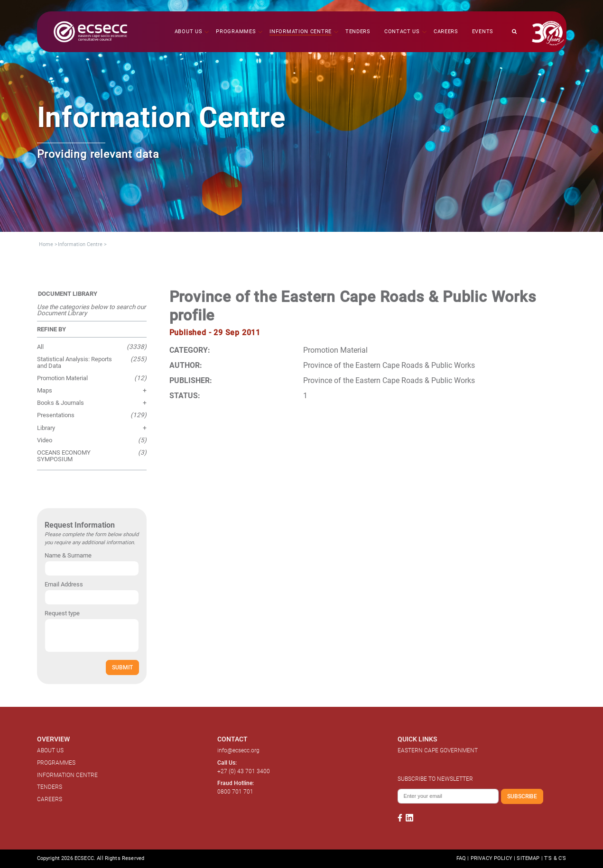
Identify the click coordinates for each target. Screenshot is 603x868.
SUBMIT (122, 667)
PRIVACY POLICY (492, 858)
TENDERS (50, 787)
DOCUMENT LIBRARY (68, 294)
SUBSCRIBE (522, 796)
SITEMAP (528, 858)
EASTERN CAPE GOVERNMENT (438, 750)
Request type (62, 613)
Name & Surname (68, 555)
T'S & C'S (555, 858)
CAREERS (50, 799)
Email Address (64, 584)
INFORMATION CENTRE (67, 775)
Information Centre (80, 244)
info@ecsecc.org (238, 750)
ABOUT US (50, 750)
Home (46, 244)
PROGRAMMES (56, 763)
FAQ (461, 858)
